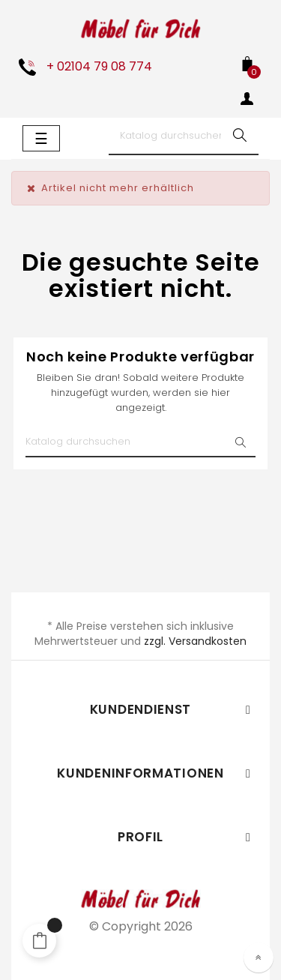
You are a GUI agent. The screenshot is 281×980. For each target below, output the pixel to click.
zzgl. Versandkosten (195, 641)
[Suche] (184, 136)
